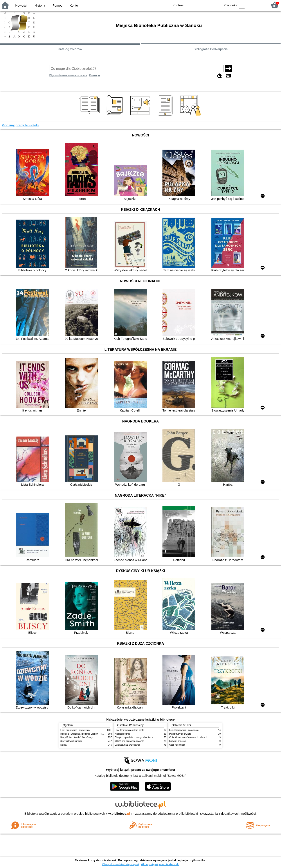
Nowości (21, 5)
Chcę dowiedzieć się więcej (121, 864)
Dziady (64, 745)
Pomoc (57, 5)
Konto (74, 5)
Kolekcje (94, 75)
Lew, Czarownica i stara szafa (75, 730)
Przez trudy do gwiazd (180, 734)
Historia (40, 5)
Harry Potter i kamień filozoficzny (77, 737)
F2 (260, 5)
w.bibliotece (119, 814)
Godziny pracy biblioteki (20, 125)
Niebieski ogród (122, 734)
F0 (242, 5)
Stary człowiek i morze (71, 741)
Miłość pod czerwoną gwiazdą (130, 741)
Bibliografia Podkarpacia (211, 49)
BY (217, 5)
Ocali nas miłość (177, 745)
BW (199, 5)
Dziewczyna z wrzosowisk (128, 745)
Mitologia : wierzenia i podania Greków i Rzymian (85, 734)
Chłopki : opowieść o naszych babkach (134, 737)
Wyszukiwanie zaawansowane (68, 75)
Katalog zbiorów (70, 49)
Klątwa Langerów (178, 741)
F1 (249, 5)
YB (208, 5)
